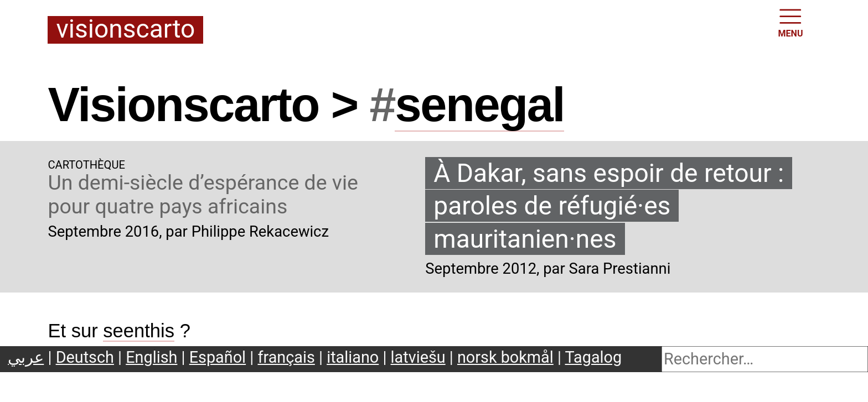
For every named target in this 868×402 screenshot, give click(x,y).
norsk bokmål (505, 357)
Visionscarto (125, 30)
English (151, 357)
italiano (353, 357)
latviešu (418, 357)
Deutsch (85, 357)
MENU (791, 22)
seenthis (139, 331)
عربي (26, 357)
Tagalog (594, 357)
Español (218, 357)
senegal (479, 105)
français (286, 357)
